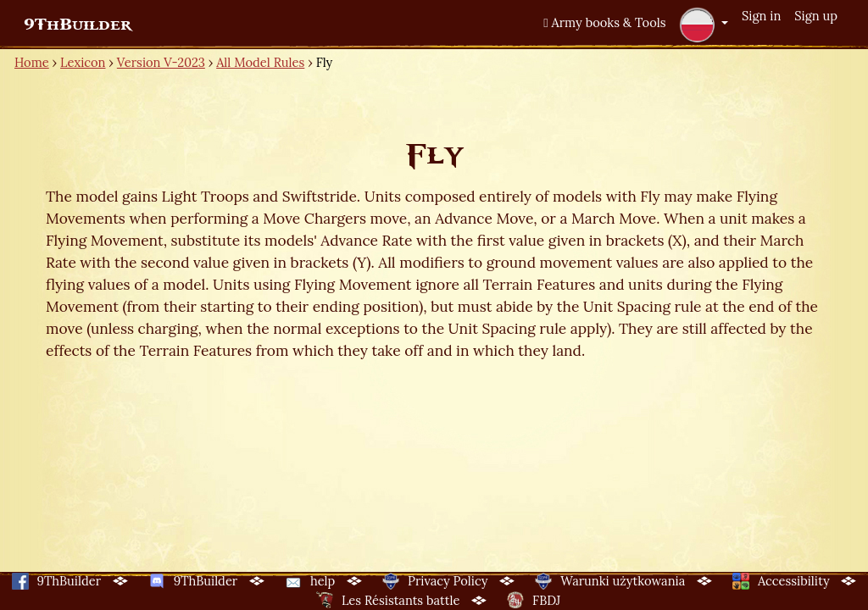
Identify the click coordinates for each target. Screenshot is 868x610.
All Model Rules (260, 62)
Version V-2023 (161, 62)
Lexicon (83, 62)
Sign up (816, 16)
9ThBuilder (78, 25)
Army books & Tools (604, 22)
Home (32, 62)
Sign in (761, 16)
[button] (704, 25)
